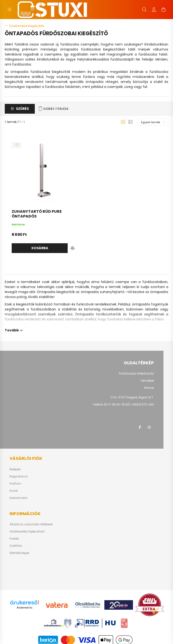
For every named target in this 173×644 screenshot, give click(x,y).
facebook (140, 427)
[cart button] (163, 10)
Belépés (15, 469)
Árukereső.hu (24, 608)
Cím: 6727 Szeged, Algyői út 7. (132, 397)
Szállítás (16, 546)
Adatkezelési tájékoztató (27, 532)
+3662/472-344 (142, 404)
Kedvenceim (19, 498)
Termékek (147, 381)
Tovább (12, 330)
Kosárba (40, 248)
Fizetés (14, 539)
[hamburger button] (10, 10)
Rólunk (149, 388)
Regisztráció (19, 477)
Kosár (14, 491)
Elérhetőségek (19, 553)
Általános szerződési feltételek (31, 524)
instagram (149, 427)
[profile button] (154, 10)
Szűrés (22, 109)
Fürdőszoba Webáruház (136, 374)
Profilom (15, 484)
